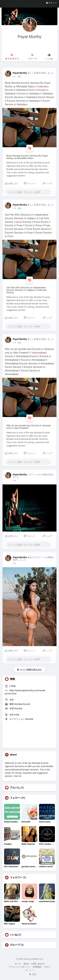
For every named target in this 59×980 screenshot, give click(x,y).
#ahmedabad (39, 353)
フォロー (15, 798)
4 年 (14, 77)
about (26, 964)
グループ (15, 945)
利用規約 (37, 967)
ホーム (18, 964)
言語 (33, 974)
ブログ (47, 967)
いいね (14, 935)
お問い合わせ (38, 964)
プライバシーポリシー (20, 967)
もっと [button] (30, 970)
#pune (19, 222)
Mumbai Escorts (22, 704)
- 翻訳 (19, 77)
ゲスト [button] (51, 3)
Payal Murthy (30, 37)
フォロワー (16, 878)
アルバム (15, 788)
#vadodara (43, 86)
